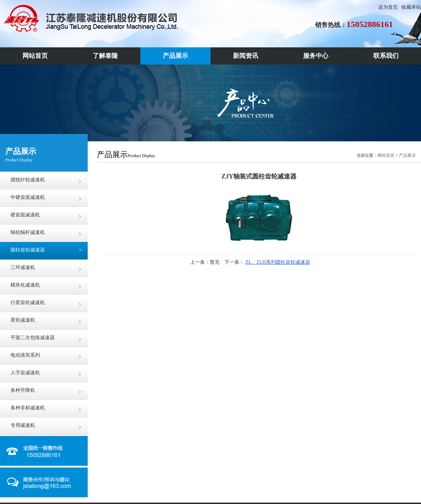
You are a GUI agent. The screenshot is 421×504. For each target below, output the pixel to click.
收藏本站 (411, 7)
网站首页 (386, 155)
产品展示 (407, 155)
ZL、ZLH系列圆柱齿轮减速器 (278, 262)
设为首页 (388, 7)
